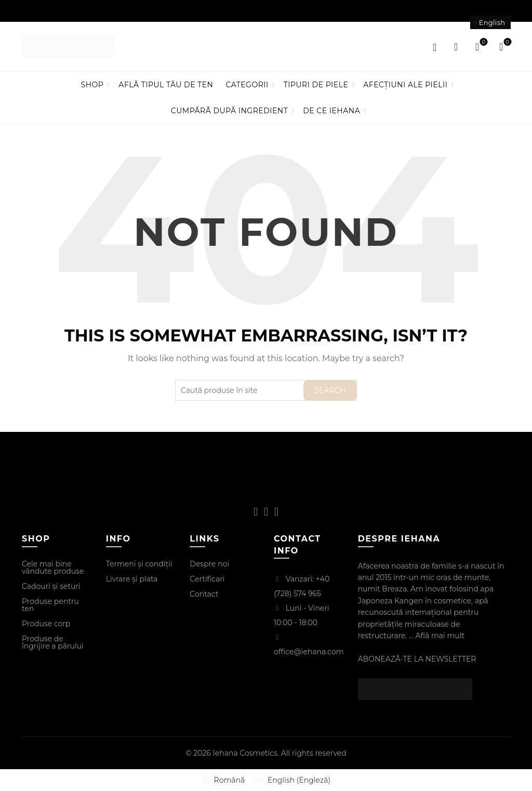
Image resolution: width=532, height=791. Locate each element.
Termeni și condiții (139, 564)
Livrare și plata (132, 579)
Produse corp (46, 624)
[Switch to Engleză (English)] (293, 780)
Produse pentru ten (50, 605)
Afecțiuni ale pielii (405, 85)
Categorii (247, 85)
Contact (204, 594)
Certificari (207, 579)
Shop (92, 85)
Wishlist (482, 42)
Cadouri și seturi (51, 586)
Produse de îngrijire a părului (53, 642)
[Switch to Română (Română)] (223, 780)
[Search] (456, 47)
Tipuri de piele (316, 85)
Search (330, 390)
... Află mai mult (437, 636)
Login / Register (435, 47)
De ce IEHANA (331, 111)
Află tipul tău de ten (166, 85)
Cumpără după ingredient (229, 111)
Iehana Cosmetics (245, 753)
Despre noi (209, 564)
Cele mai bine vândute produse (53, 568)
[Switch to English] (491, 23)
